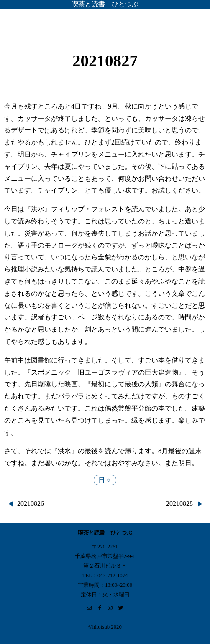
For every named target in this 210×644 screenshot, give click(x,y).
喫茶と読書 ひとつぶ (105, 4)
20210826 (31, 503)
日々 (105, 480)
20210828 (179, 503)
